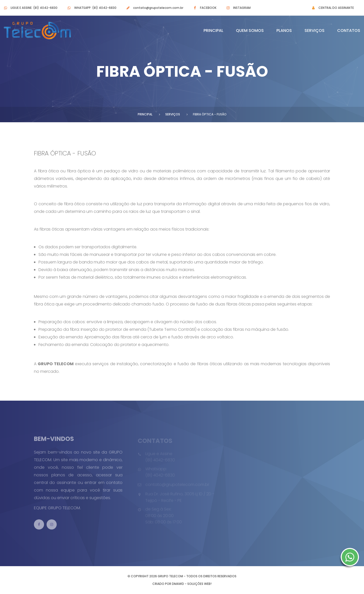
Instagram (242, 8)
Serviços (315, 30)
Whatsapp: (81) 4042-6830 (95, 8)
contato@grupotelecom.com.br (158, 8)
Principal (213, 30)
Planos (284, 30)
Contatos (349, 30)
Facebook (208, 8)
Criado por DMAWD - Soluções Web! (182, 584)
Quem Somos (250, 30)
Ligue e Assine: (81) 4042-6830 (34, 8)
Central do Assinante (336, 8)
